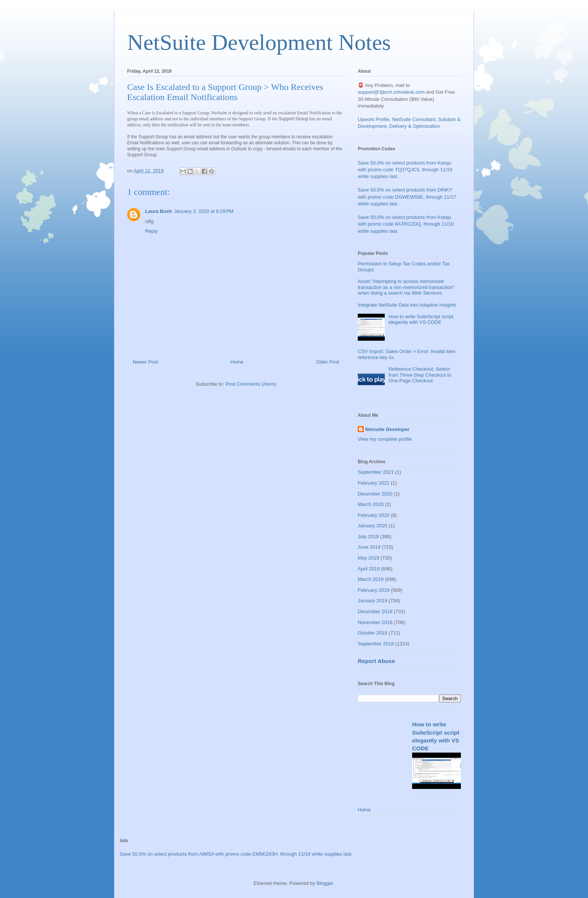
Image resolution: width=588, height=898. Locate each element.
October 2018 (373, 633)
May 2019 (368, 558)
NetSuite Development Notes (259, 42)
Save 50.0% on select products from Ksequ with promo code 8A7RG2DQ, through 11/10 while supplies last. (406, 224)
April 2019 (369, 569)
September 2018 (376, 644)
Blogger (325, 883)
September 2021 (376, 472)
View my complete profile (385, 439)
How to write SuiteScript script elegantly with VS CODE (421, 320)
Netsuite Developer (387, 429)
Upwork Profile (374, 119)
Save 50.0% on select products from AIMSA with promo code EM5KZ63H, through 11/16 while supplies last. (236, 854)
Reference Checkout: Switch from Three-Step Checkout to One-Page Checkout (420, 375)
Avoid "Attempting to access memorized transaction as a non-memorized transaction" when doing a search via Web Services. (406, 287)
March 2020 (371, 504)
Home (237, 362)
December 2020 (375, 494)
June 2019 (369, 547)
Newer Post (145, 362)
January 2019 (373, 601)
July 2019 (368, 537)
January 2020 (373, 526)
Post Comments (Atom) (251, 384)
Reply (151, 231)
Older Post (328, 362)
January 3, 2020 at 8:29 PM (204, 211)
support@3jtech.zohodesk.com (391, 92)
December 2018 (375, 611)
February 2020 (374, 515)
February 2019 (374, 590)
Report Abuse (376, 661)
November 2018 (375, 622)
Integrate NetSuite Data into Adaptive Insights (407, 305)
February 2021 (374, 483)
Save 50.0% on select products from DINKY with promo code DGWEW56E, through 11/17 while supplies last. (407, 197)
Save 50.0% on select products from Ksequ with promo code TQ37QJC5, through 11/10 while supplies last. (405, 170)
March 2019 (371, 579)
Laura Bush (159, 211)
